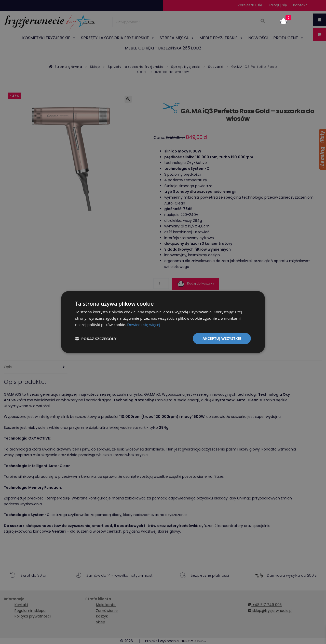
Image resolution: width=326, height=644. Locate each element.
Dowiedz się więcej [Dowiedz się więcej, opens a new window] (144, 324)
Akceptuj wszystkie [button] (222, 338)
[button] (96, 338)
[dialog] (163, 322)
